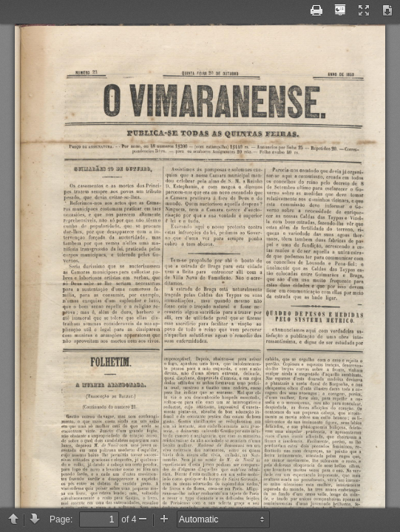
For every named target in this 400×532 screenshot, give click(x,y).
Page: (61, 519)
